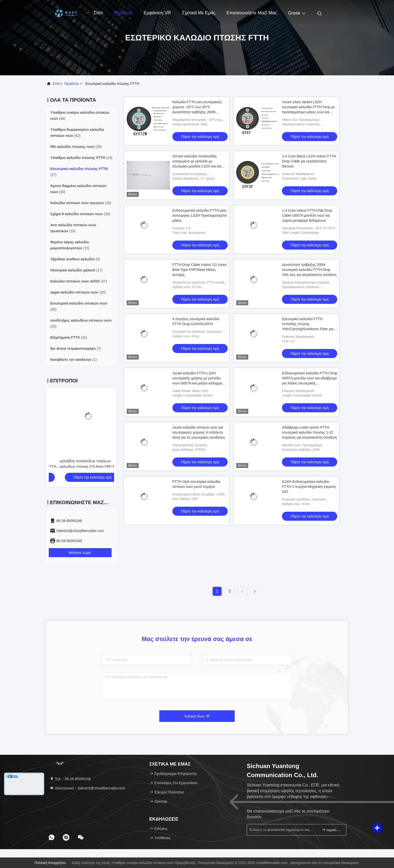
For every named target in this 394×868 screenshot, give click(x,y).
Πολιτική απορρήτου (50, 863)
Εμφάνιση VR (157, 13)
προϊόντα (71, 84)
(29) (76, 147)
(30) (78, 189)
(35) (79, 306)
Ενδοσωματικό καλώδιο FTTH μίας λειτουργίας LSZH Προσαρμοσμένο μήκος (200, 215)
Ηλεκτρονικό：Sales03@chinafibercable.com (87, 788)
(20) (78, 292)
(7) (76, 349)
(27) (79, 172)
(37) (79, 281)
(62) (77, 133)
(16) (69, 337)
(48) (80, 115)
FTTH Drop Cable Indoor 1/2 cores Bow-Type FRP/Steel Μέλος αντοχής (200, 270)
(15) (70, 245)
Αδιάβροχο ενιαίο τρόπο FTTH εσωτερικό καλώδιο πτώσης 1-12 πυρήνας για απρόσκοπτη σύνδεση (309, 432)
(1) (73, 360)
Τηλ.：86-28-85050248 (70, 779)
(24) (81, 158)
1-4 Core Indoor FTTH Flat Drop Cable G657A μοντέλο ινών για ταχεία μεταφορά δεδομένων (307, 215)
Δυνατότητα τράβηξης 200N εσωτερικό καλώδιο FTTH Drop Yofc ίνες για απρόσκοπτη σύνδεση (309, 270)
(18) (81, 203)
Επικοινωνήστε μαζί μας (252, 13)
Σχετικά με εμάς (199, 13)
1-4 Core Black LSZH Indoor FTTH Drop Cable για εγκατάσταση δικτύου (309, 161)
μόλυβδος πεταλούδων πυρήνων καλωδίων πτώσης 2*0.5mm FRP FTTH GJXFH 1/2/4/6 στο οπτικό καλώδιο (80, 467)
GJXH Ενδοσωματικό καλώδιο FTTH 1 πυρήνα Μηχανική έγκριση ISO (309, 487)
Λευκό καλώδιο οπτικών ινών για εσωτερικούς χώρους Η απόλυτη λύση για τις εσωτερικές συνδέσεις (199, 432)
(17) (76, 270)
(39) (80, 214)
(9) (75, 259)
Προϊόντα (123, 13)
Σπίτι (98, 13)
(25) (81, 323)
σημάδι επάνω (332, 830)
